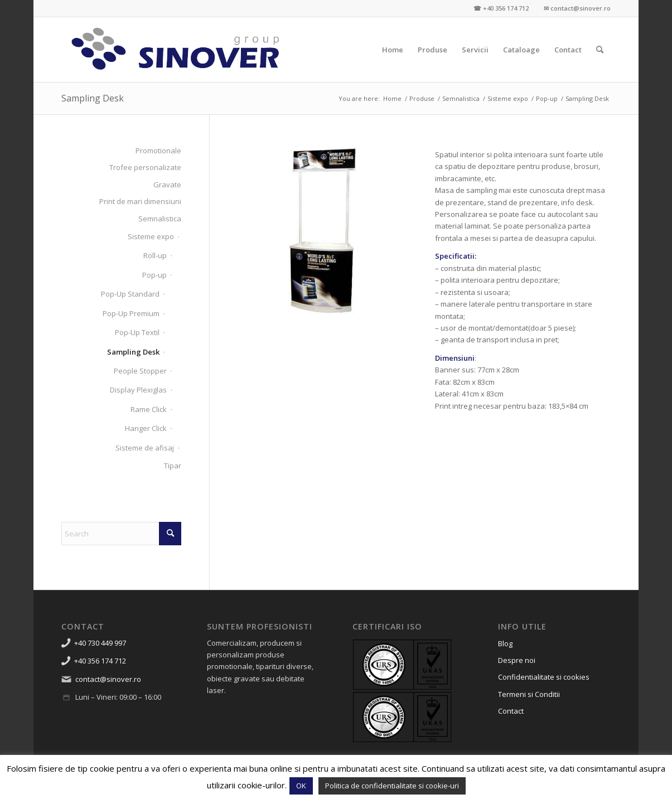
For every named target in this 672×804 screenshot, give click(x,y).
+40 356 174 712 (100, 661)
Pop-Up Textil (137, 332)
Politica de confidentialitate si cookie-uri (392, 786)
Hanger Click (146, 428)
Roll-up (155, 255)
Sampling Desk (93, 98)
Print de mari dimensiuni (140, 201)
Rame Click (149, 409)
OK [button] (301, 786)
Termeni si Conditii (529, 694)
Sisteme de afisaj (145, 448)
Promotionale (158, 151)
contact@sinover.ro (108, 679)
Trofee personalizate (145, 167)
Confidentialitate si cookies (544, 677)
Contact (511, 711)
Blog (505, 643)
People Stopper (140, 371)
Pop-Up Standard (130, 294)
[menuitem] (393, 50)
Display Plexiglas (138, 390)
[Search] (600, 50)
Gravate (167, 185)
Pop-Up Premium (131, 313)
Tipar (173, 466)
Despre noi (517, 660)
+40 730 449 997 (100, 643)
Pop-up (154, 275)
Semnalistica (160, 219)
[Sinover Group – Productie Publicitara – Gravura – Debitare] (176, 50)
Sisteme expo (151, 236)
